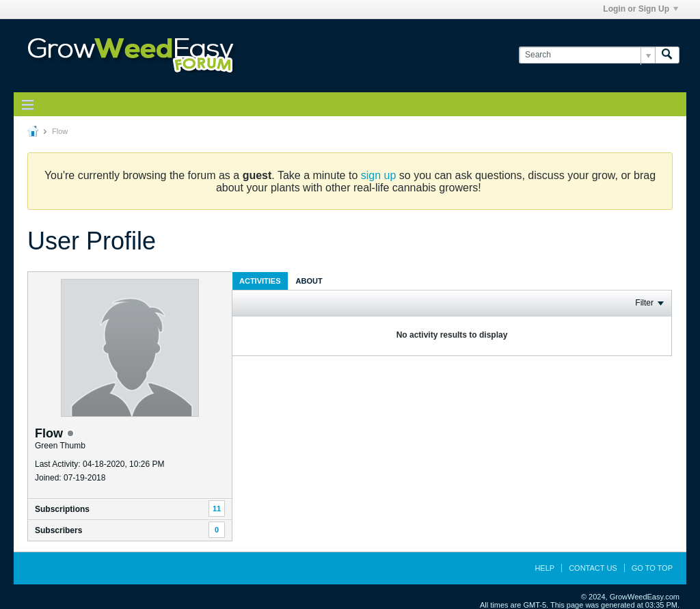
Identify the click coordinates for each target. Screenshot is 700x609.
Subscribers (58, 530)
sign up (379, 175)
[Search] (587, 55)
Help (544, 568)
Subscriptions (62, 509)
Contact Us (593, 568)
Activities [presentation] (260, 281)
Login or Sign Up (641, 9)
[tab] (260, 281)
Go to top (652, 568)
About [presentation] (309, 281)
